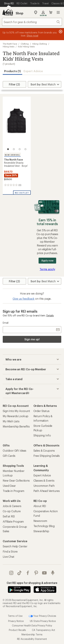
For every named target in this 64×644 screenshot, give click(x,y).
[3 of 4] (20, 149)
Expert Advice (33, 71)
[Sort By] (45, 84)
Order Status (41, 411)
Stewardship (41, 531)
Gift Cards (9, 456)
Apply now (47, 261)
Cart (51, 12)
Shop (19, 13)
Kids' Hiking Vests (26, 47)
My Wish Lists (11, 421)
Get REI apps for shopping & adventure (32, 583)
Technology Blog (44, 526)
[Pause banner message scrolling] (60, 32)
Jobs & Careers (12, 506)
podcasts (53, 573)
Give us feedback (24, 299)
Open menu (58, 12)
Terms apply (47, 269)
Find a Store (10, 551)
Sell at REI (9, 516)
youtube (44, 573)
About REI (40, 506)
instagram (11, 573)
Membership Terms (32, 634)
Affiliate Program (13, 521)
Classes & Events (44, 480)
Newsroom (40, 521)
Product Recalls (17, 630)
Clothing (25, 44)
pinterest (36, 573)
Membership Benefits (16, 426)
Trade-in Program (13, 491)
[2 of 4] (14, 149)
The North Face (10, 44)
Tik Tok (19, 573)
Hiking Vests (9, 47)
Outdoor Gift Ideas (15, 450)
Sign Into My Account (16, 411)
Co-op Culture (12, 511)
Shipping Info (42, 435)
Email (6, 323)
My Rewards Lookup (16, 416)
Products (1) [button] (12, 71)
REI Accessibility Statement (32, 639)
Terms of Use (15, 616)
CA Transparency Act (44, 630)
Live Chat (9, 557)
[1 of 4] (8, 149)
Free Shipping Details (47, 456)
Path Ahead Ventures (47, 491)
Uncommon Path (44, 486)
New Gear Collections (16, 480)
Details (50, 315)
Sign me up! (32, 339)
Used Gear (9, 486)
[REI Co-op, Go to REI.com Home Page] (8, 12)
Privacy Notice (16, 621)
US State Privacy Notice (43, 621)
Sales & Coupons (44, 450)
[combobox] (32, 22)
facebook (28, 573)
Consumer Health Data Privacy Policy (32, 625)
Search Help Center (15, 546)
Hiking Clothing (40, 44)
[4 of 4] (25, 149)
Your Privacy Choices (42, 616)
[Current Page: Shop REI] (9, 3)
